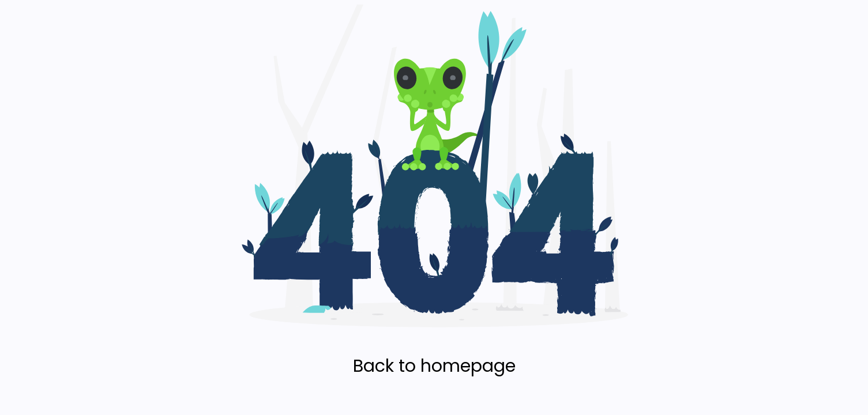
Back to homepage (434, 366)
